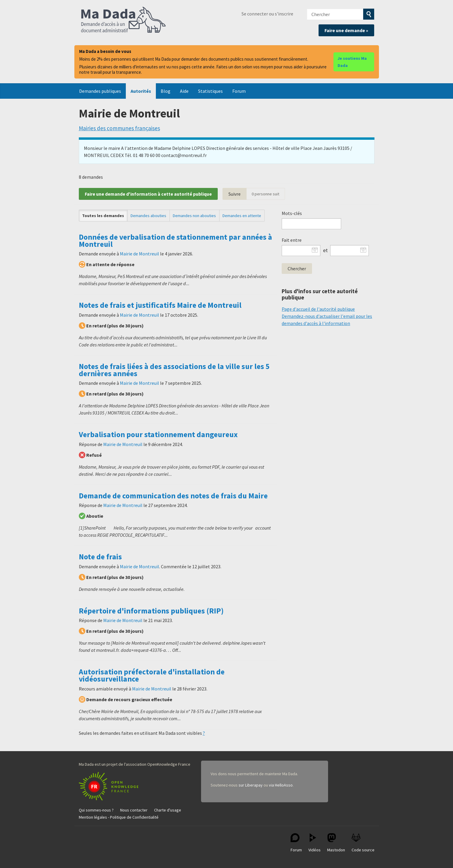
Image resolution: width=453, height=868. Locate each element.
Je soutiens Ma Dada (352, 62)
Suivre (235, 194)
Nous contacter (134, 810)
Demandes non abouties (194, 216)
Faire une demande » (346, 30)
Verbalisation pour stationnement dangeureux (158, 434)
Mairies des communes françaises (119, 128)
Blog (166, 91)
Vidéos (315, 843)
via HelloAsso (281, 785)
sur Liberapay (251, 785)
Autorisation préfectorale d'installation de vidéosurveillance (152, 675)
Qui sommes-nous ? (96, 810)
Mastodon (336, 843)
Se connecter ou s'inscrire (267, 14)
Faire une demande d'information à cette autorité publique (148, 194)
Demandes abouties (148, 216)
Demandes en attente (242, 216)
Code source (363, 843)
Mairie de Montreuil (139, 254)
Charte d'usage (168, 810)
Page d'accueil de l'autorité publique (318, 309)
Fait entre (292, 240)
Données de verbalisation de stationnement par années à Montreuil (175, 241)
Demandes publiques (100, 91)
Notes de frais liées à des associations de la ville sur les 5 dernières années (174, 370)
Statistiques (210, 91)
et (325, 250)
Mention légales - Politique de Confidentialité (119, 817)
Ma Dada (123, 20)
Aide (184, 91)
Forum (239, 91)
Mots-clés (292, 213)
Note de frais (100, 557)
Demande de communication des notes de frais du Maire (173, 496)
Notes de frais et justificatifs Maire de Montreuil (160, 305)
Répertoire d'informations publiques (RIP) (151, 611)
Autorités (141, 91)
